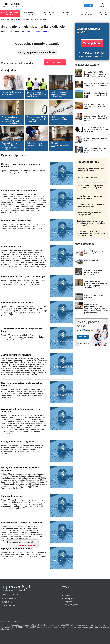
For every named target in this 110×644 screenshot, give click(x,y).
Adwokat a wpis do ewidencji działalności (22, 522)
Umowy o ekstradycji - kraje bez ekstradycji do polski (89, 214)
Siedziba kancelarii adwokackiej (17, 303)
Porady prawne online (10, 14)
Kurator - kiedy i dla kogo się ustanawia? (12, 93)
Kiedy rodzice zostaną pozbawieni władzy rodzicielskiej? (60, 94)
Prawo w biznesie (49, 14)
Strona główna (6, 20)
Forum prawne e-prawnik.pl (38, 32)
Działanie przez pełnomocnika (16, 220)
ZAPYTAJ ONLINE (55, 62)
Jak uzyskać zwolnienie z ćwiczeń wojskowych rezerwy (90, 197)
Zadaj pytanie (92, 43)
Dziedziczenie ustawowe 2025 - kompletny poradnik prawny (96, 84)
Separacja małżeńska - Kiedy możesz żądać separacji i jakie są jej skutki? (96, 129)
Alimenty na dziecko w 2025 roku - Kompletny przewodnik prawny (96, 118)
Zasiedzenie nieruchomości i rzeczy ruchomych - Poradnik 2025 (96, 95)
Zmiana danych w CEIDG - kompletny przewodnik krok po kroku (37, 119)
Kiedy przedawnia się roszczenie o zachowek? (61, 118)
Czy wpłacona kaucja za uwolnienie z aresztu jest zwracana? (91, 205)
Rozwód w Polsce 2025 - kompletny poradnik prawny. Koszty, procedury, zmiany (95, 74)
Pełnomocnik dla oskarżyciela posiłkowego (23, 276)
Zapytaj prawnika (27, 545)
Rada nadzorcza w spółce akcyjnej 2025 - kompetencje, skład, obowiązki (11, 146)
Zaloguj (103, 5)
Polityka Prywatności (73, 605)
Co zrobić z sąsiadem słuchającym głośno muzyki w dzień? (90, 170)
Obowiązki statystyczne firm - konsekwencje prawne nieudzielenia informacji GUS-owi (91, 234)
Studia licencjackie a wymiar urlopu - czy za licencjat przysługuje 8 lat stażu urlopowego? (91, 223)
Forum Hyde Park (28, 20)
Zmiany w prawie (67, 14)
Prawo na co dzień (30, 14)
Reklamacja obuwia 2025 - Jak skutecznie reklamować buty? (95, 106)
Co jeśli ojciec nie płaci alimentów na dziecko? (35, 144)
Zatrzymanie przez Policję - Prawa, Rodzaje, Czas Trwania (36, 94)
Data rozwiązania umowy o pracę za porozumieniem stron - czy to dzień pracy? (91, 188)
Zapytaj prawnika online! (37, 52)
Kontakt (68, 595)
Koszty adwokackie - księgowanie (18, 442)
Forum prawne (103, 14)
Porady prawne (71, 599)
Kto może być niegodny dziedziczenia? (94, 252)
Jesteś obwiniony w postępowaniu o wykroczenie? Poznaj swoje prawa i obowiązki (12, 120)
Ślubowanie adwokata (12, 496)
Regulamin (69, 602)
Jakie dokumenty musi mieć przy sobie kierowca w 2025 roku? (95, 150)
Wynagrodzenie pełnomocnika (16, 548)
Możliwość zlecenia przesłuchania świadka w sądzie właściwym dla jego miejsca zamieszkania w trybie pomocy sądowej (96, 309)
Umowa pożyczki (91, 261)
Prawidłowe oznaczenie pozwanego (19, 190)
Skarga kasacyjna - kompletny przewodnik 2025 (60, 145)
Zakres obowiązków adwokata (16, 355)
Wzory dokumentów (85, 14)
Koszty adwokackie (11, 246)
